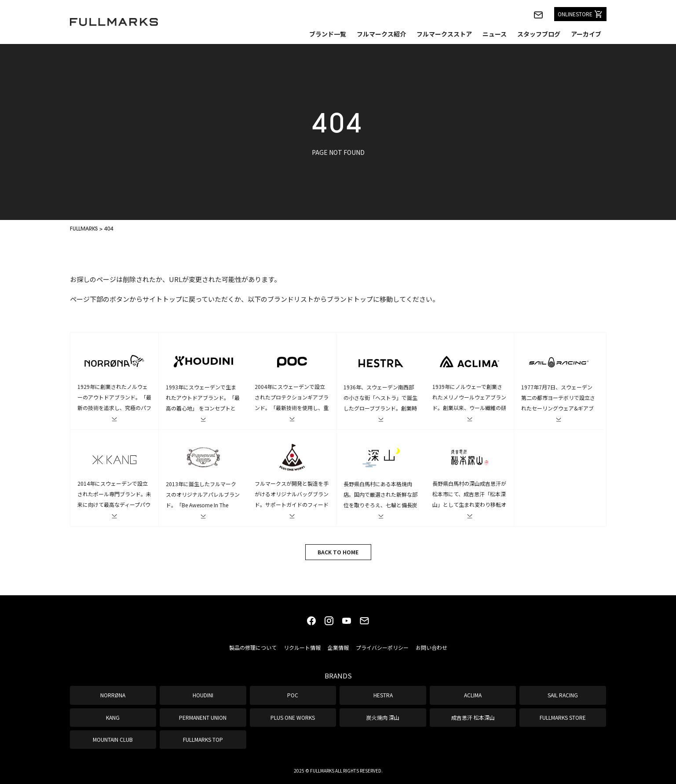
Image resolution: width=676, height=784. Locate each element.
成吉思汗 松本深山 (473, 717)
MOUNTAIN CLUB (113, 739)
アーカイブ (586, 34)
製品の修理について (253, 647)
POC (293, 695)
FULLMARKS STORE (563, 717)
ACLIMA (473, 695)
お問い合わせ (431, 647)
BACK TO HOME (338, 552)
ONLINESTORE (580, 14)
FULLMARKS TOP (203, 739)
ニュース (495, 34)
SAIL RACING (563, 695)
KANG (113, 717)
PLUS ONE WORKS (293, 717)
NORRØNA (113, 695)
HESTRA (383, 695)
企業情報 (338, 647)
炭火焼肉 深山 (383, 717)
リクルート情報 (302, 647)
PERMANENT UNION (203, 717)
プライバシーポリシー (382, 647)
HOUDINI (203, 695)
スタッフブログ (539, 34)
